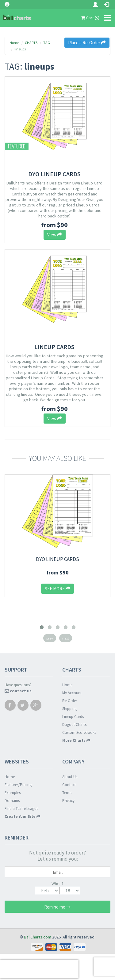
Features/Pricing (18, 785)
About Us (70, 777)
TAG (47, 43)
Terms (67, 793)
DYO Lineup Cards (54, 174)
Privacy (68, 801)
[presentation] (39, 969)
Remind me (57, 907)
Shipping (69, 709)
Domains (12, 801)
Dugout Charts (74, 725)
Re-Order (70, 701)
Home (14, 43)
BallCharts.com (38, 937)
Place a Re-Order (87, 43)
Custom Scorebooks (79, 732)
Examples (13, 793)
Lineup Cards (54, 347)
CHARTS (31, 43)
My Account (72, 693)
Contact (69, 785)
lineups (20, 49)
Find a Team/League (21, 809)
